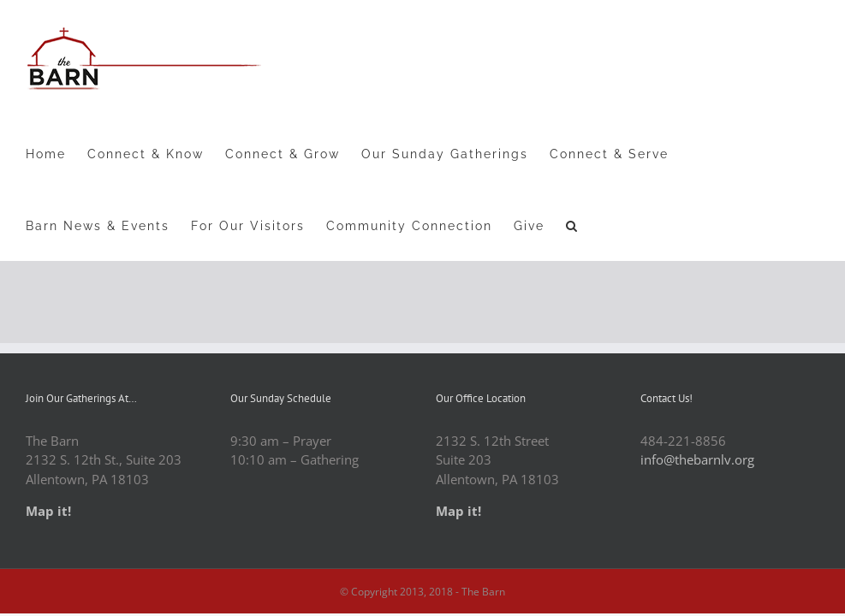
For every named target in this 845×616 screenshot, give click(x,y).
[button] (572, 225)
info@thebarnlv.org (697, 459)
